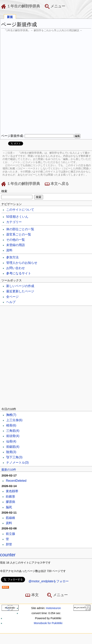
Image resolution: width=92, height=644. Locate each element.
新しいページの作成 (20, 286)
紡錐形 (10, 496)
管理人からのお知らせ (22, 263)
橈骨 (11, 425)
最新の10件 (9, 470)
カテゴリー (14, 222)
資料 (9, 250)
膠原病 (10, 502)
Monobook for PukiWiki (48, 623)
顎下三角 (14, 457)
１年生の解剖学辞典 (21, 6)
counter (8, 555)
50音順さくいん (17, 217)
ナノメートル (17, 462)
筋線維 (10, 518)
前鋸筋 (13, 447)
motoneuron (53, 608)
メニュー (55, 6)
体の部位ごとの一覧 (20, 229)
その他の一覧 (16, 240)
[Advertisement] (46, 83)
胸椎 (11, 415)
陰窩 (11, 452)
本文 (33, 595)
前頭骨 (13, 436)
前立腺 (10, 534)
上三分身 (14, 420)
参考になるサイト (19, 273)
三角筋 (13, 431)
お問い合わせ (16, 268)
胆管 (9, 544)
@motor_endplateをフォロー (49, 581)
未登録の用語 (16, 245)
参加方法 (12, 257)
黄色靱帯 (12, 491)
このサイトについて (20, 210)
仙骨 (11, 441)
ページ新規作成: (12, 136)
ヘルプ (11, 302)
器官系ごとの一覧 (19, 234)
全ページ (12, 297)
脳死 (9, 507)
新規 (10, 17)
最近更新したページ (20, 291)
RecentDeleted (16, 481)
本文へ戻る (57, 184)
